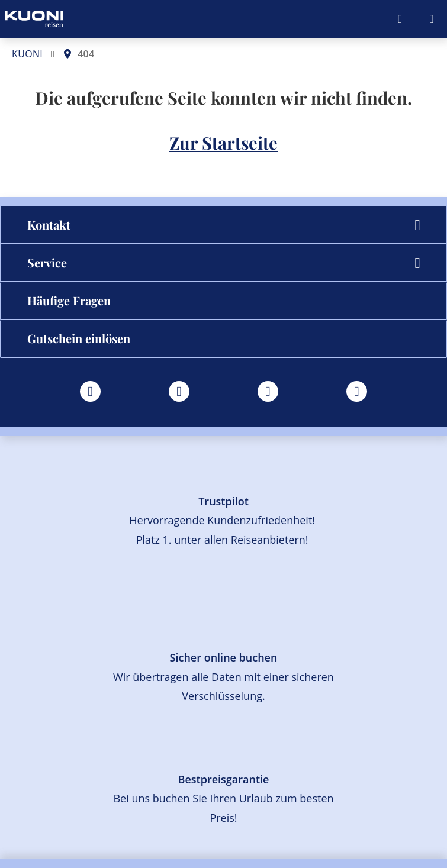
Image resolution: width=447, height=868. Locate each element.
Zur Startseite (223, 143)
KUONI (27, 54)
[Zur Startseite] (34, 19)
